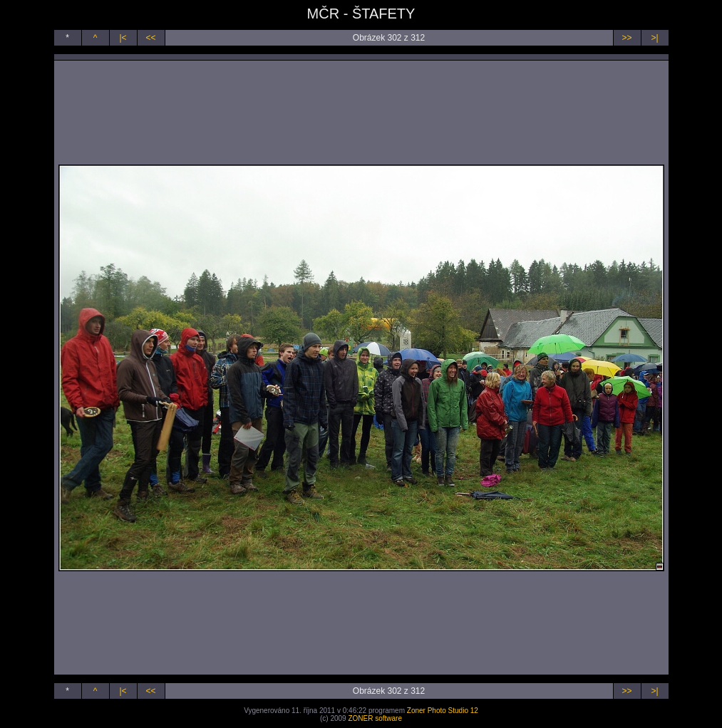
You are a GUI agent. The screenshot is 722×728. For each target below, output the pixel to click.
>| (654, 38)
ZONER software (375, 718)
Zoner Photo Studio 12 (443, 711)
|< (123, 38)
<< (150, 38)
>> (626, 38)
